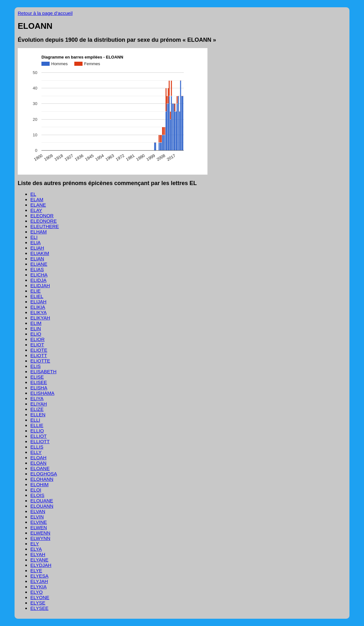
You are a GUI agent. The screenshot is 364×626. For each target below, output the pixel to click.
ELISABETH (43, 372)
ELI (34, 237)
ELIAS (37, 269)
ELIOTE (39, 350)
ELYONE (40, 597)
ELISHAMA (42, 393)
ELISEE (39, 382)
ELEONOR (42, 216)
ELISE (37, 377)
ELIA (36, 242)
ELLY (36, 452)
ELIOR (37, 339)
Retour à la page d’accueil (45, 13)
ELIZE (37, 409)
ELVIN (37, 517)
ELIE (36, 291)
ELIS (36, 366)
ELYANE (39, 560)
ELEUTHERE (45, 226)
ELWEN (39, 527)
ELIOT (37, 345)
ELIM (36, 323)
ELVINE (39, 522)
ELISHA (39, 388)
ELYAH (38, 554)
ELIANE (39, 264)
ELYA (36, 549)
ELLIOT (39, 436)
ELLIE (37, 425)
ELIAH (37, 248)
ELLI (35, 420)
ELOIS (37, 495)
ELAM (37, 199)
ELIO (36, 334)
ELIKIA (38, 307)
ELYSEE (39, 608)
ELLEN (38, 415)
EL (33, 194)
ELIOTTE (40, 361)
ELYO (37, 592)
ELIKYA (38, 312)
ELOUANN (42, 506)
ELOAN (38, 463)
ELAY (36, 210)
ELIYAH (39, 404)
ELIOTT (39, 355)
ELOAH (38, 458)
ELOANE (40, 468)
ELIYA (37, 398)
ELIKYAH (40, 318)
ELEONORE (43, 221)
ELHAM (39, 232)
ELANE (38, 205)
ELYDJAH (41, 565)
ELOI (36, 490)
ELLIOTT (40, 441)
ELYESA (39, 576)
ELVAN (38, 511)
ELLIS (37, 447)
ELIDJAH (40, 285)
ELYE (36, 570)
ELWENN (40, 533)
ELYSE (38, 603)
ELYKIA (38, 587)
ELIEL (37, 296)
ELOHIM (40, 484)
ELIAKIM (40, 253)
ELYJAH (39, 581)
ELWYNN (40, 538)
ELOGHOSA (44, 474)
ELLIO (37, 431)
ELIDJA (38, 280)
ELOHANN (42, 479)
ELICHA (39, 275)
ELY (35, 544)
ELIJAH (38, 302)
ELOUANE (42, 501)
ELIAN (37, 259)
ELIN (36, 328)
